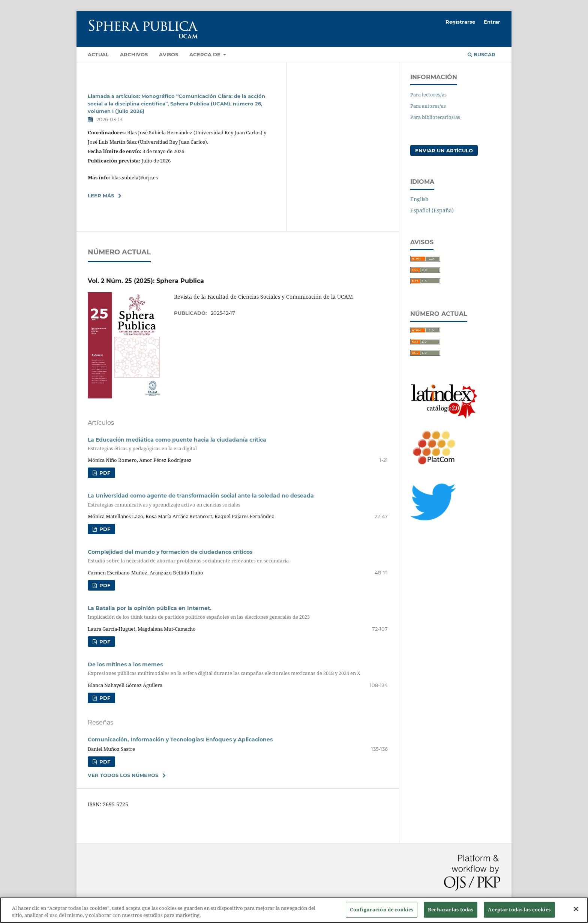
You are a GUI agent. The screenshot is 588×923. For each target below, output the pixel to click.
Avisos (169, 54)
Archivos (134, 54)
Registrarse (460, 22)
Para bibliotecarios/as (435, 117)
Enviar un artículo (444, 150)
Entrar (492, 22)
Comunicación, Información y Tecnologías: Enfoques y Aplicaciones (180, 740)
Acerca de (206, 54)
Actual (98, 54)
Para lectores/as (428, 95)
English (419, 199)
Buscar (481, 54)
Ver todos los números (123, 775)
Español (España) (432, 210)
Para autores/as (428, 106)
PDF (104, 473)
